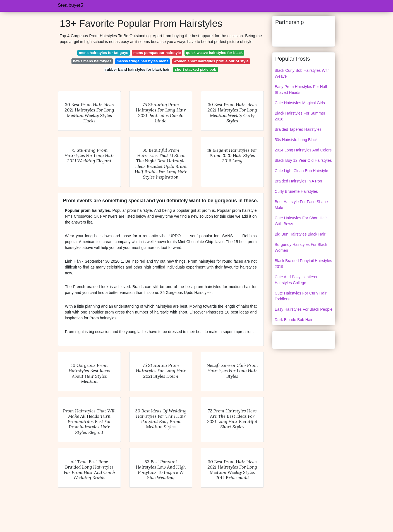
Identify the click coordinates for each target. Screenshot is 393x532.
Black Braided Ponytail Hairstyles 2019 (303, 264)
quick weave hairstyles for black (214, 53)
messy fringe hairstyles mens (143, 61)
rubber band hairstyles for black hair (137, 69)
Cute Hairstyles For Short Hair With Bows (301, 221)
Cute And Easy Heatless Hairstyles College (296, 280)
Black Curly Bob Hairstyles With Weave (302, 73)
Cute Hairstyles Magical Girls (300, 103)
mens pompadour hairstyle (157, 53)
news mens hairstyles (92, 61)
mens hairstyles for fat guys (104, 53)
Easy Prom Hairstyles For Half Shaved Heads (301, 90)
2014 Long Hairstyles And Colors (303, 150)
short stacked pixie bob (196, 69)
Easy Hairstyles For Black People (304, 309)
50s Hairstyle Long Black (296, 140)
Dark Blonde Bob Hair (293, 320)
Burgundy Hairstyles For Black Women (301, 247)
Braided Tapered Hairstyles (298, 129)
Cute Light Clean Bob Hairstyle (301, 171)
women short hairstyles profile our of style (211, 61)
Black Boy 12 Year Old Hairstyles (303, 160)
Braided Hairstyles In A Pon (298, 181)
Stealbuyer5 (70, 5)
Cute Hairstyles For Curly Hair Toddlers (301, 296)
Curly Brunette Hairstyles (296, 191)
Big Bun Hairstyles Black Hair (300, 234)
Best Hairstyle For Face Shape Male (301, 205)
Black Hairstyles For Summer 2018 (300, 116)
